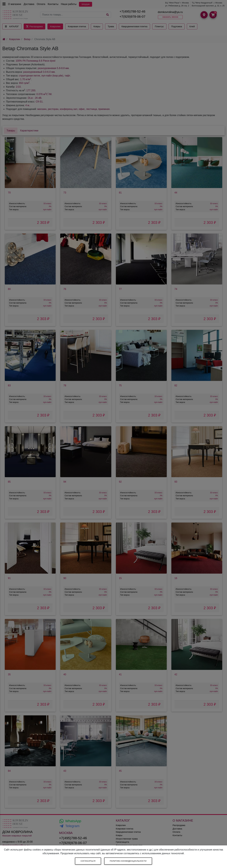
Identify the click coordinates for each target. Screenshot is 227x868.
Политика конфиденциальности (128, 861)
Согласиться (88, 861)
